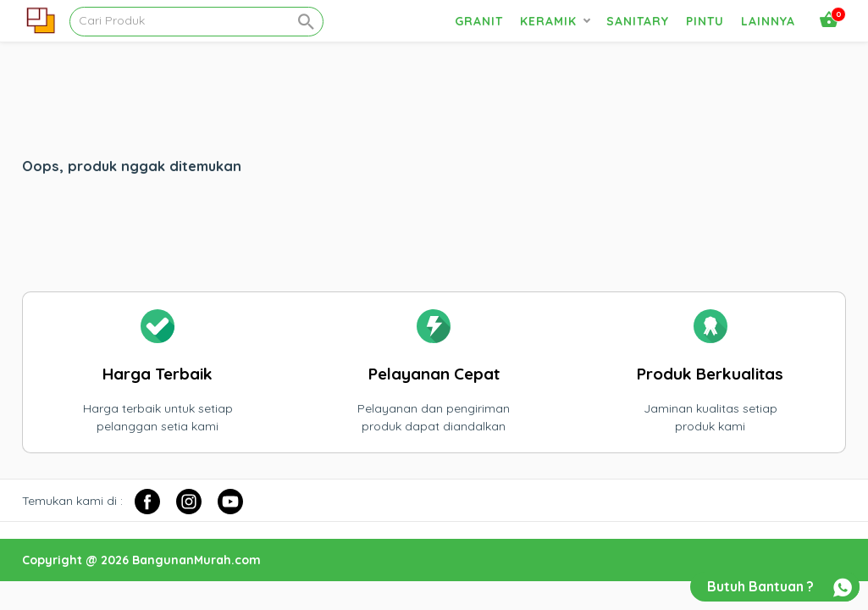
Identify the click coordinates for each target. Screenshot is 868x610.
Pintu (705, 21)
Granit (479, 21)
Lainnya (768, 21)
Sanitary (638, 21)
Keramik (548, 21)
